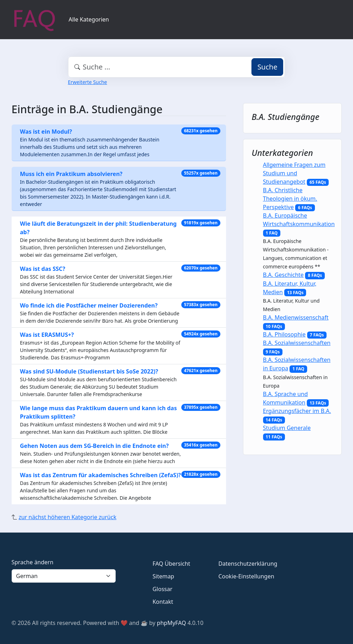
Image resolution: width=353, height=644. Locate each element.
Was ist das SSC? (43, 269)
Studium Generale (287, 428)
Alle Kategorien (89, 19)
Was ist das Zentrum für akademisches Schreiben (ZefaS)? (101, 475)
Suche (267, 67)
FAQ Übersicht (171, 564)
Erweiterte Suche (88, 82)
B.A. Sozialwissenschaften (297, 343)
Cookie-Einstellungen (246, 576)
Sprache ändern (33, 562)
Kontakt (163, 602)
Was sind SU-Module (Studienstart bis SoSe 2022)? (89, 371)
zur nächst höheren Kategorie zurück (68, 517)
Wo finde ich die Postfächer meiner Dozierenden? (89, 305)
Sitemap (163, 576)
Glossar (162, 589)
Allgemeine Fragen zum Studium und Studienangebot (294, 173)
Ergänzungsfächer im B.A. (297, 411)
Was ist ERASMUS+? (47, 335)
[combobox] (177, 67)
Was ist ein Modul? (46, 132)
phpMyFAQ (172, 623)
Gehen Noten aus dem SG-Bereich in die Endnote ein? (95, 446)
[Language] (64, 576)
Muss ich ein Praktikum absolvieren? (71, 174)
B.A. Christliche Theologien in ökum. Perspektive (290, 199)
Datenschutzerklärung (248, 564)
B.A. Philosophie (284, 334)
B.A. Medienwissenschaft (296, 317)
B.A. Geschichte (284, 275)
